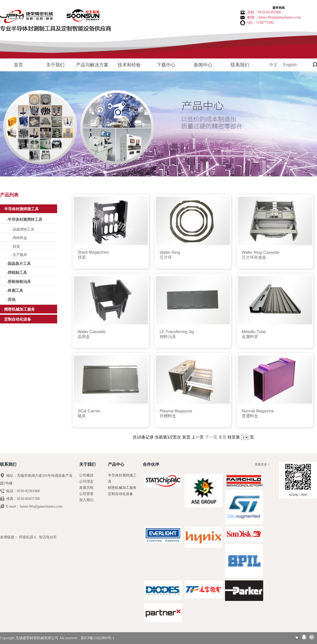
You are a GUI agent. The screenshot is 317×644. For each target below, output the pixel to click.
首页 (18, 65)
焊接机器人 (28, 537)
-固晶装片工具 (19, 264)
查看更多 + (262, 464)
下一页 (211, 437)
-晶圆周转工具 (23, 229)
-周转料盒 (19, 238)
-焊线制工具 (17, 273)
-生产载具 (19, 255)
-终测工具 (15, 291)
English (290, 65)
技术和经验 (129, 65)
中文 (273, 65)
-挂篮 (16, 246)
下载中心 (166, 65)
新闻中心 (203, 65)
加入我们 (86, 500)
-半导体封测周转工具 (24, 220)
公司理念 (86, 482)
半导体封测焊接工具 (21, 209)
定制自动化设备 (18, 319)
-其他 (11, 300)
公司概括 (86, 475)
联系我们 (240, 65)
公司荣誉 (86, 494)
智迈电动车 (48, 537)
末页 (222, 437)
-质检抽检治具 (19, 282)
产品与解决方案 (92, 65)
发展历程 (86, 488)
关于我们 (55, 65)
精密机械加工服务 (19, 309)
